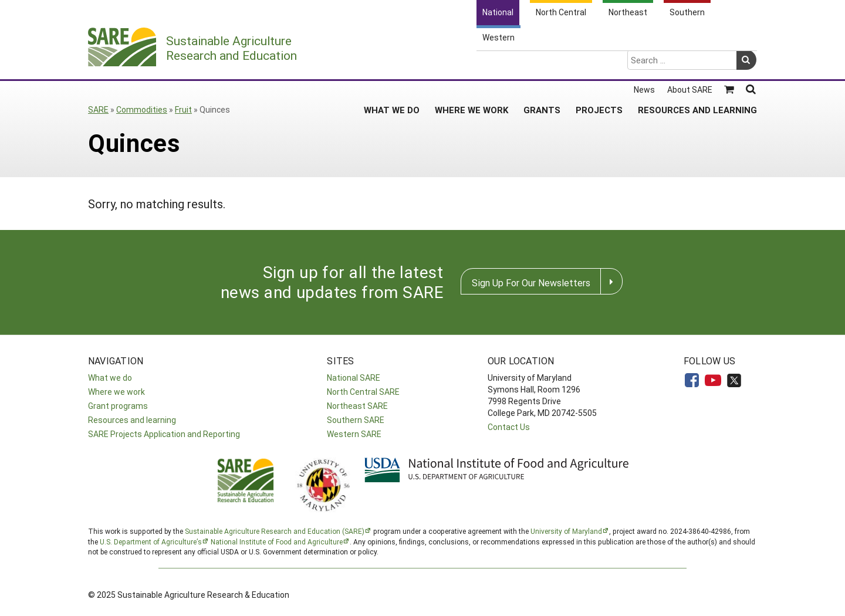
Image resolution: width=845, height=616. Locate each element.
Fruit (183, 109)
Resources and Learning (697, 64)
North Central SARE (363, 392)
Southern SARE (356, 420)
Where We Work (471, 64)
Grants (542, 64)
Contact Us (509, 427)
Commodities (142, 109)
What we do (110, 378)
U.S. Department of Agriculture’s (151, 541)
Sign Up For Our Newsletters (531, 282)
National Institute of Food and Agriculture (277, 541)
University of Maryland (566, 531)
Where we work (116, 392)
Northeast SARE (357, 406)
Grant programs (118, 406)
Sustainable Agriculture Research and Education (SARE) (275, 531)
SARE (98, 109)
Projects (599, 64)
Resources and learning (132, 420)
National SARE (354, 378)
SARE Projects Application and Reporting (164, 434)
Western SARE (354, 434)
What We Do (392, 64)
